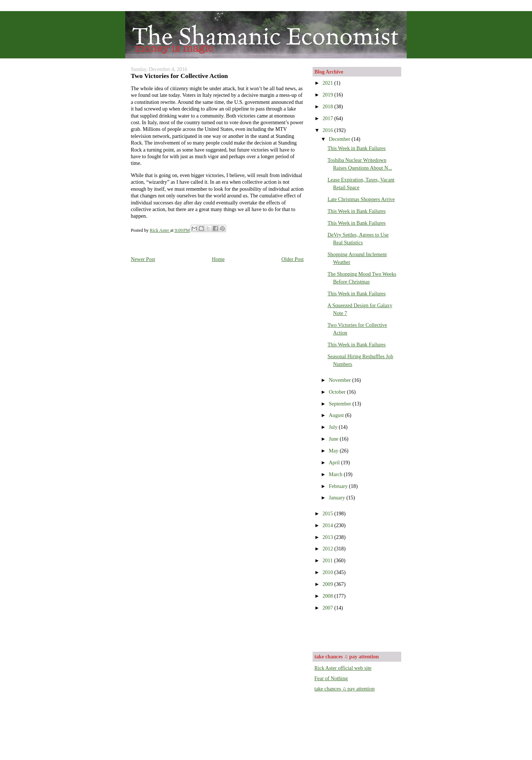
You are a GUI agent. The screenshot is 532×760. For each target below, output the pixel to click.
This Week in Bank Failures (356, 148)
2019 (328, 95)
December (340, 139)
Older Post (293, 259)
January (338, 498)
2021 (328, 83)
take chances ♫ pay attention (345, 689)
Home (218, 259)
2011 (328, 560)
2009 (328, 584)
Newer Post (143, 259)
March (336, 474)
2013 (328, 537)
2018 (328, 106)
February (339, 486)
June (334, 439)
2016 (328, 130)
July (334, 427)
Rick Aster (160, 230)
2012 (328, 549)
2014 (328, 525)
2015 (328, 513)
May (334, 451)
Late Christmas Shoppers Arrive (361, 199)
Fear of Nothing (331, 678)
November (340, 380)
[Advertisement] (358, 631)
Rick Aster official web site (343, 668)
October (338, 392)
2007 (328, 608)
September (341, 404)
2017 (328, 118)
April (335, 462)
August (337, 415)
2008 (328, 596)
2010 (328, 572)
